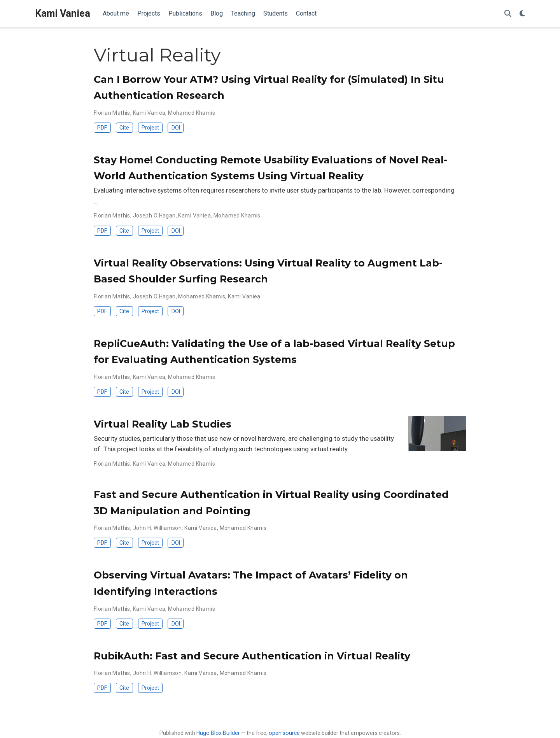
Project (150, 128)
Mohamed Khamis (192, 113)
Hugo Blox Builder (218, 733)
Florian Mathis (112, 113)
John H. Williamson (157, 528)
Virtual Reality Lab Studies (163, 424)
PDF (102, 128)
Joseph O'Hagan (154, 216)
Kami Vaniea (63, 13)
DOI (176, 128)
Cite (124, 128)
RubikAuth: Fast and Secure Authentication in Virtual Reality (252, 656)
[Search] (508, 14)
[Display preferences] (522, 14)
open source (284, 733)
